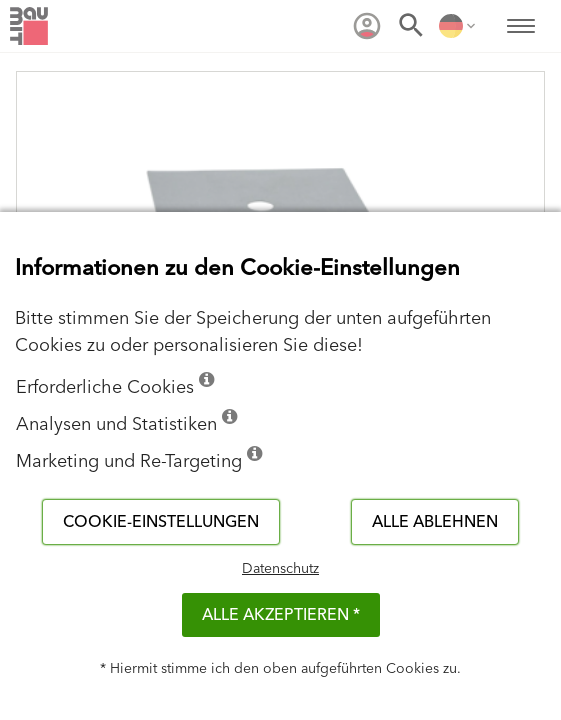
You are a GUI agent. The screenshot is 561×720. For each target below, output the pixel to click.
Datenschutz (280, 569)
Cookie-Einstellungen (161, 522)
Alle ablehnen (435, 522)
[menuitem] (367, 26)
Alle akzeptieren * (281, 615)
